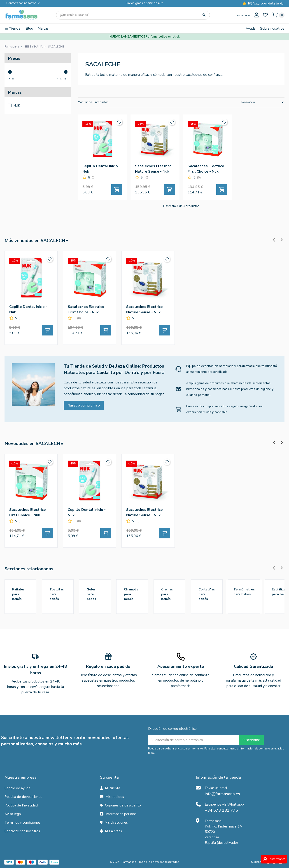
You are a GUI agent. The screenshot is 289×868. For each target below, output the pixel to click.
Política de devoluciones (23, 797)
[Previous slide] (274, 240)
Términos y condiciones (22, 823)
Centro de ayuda (17, 788)
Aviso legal (13, 814)
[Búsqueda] (133, 15)
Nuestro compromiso (84, 405)
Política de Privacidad (21, 805)
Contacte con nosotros (22, 831)
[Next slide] (281, 240)
